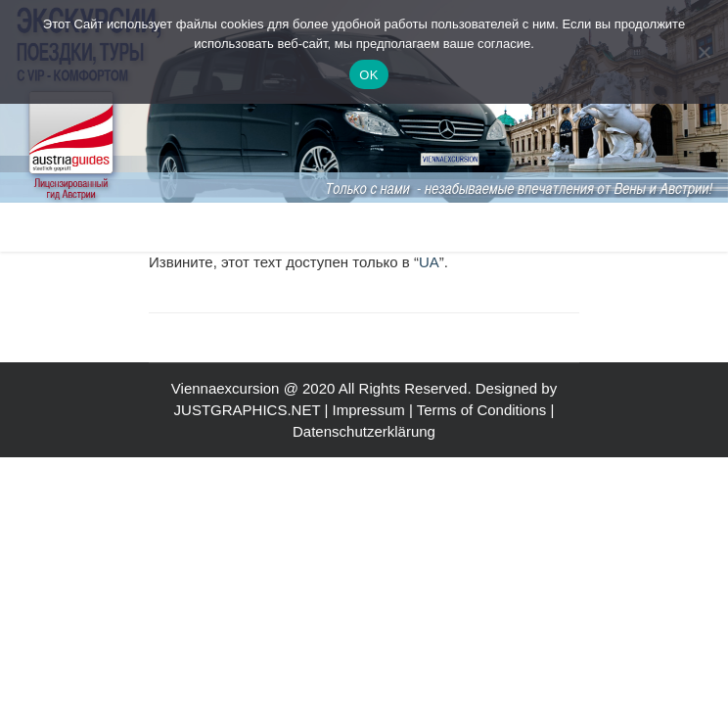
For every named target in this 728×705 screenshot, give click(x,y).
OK (368, 75)
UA (429, 262)
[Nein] (704, 52)
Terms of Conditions (482, 410)
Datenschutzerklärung (364, 431)
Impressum (369, 410)
